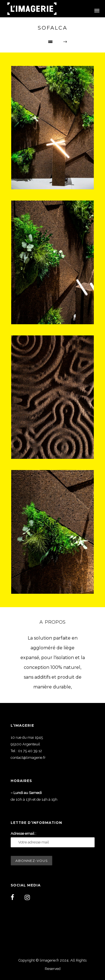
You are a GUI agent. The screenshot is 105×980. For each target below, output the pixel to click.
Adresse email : (23, 834)
